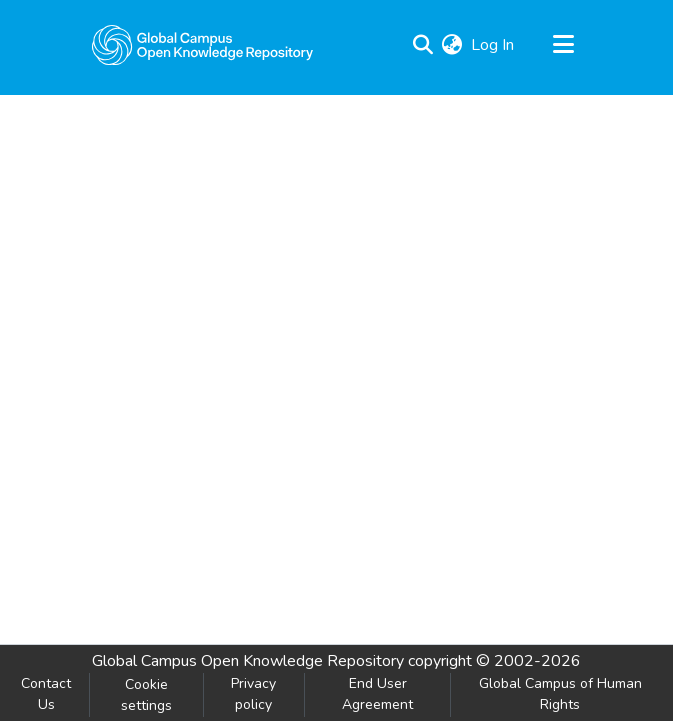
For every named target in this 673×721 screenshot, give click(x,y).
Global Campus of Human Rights (560, 694)
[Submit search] (423, 45)
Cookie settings (146, 695)
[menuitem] (452, 45)
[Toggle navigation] (564, 45)
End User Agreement (377, 694)
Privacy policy (253, 694)
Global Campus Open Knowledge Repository (248, 661)
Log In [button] (493, 45)
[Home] (203, 45)
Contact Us (46, 694)
